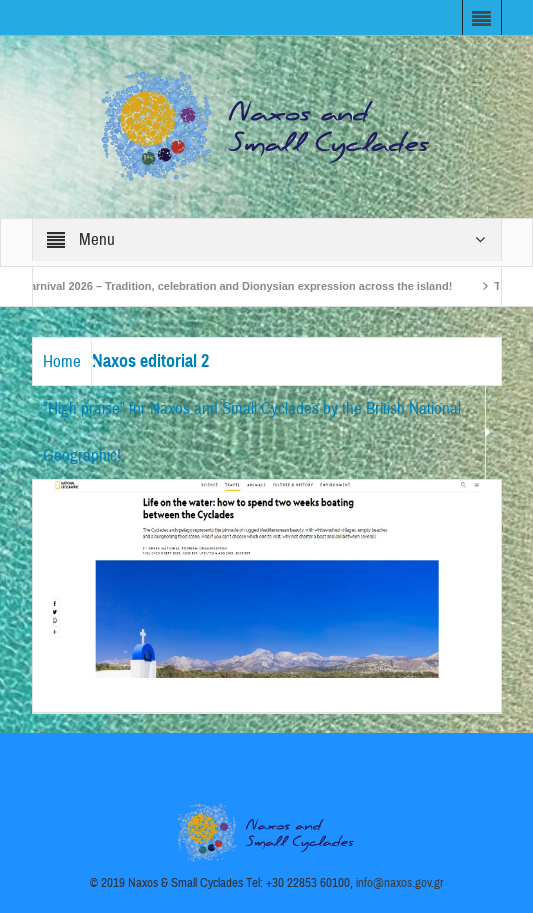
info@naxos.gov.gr (400, 883)
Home (62, 361)
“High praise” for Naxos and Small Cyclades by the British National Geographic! (252, 432)
